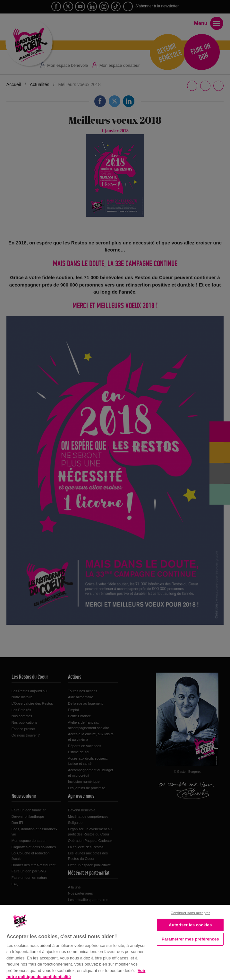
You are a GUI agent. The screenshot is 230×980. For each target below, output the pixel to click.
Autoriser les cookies (190, 925)
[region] (115, 942)
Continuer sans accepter (190, 913)
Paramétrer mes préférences (190, 939)
